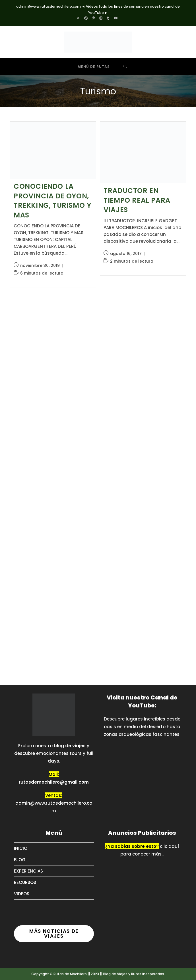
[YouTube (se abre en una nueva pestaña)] (116, 18)
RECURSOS (25, 882)
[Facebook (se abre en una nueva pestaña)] (86, 18)
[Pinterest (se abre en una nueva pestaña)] (93, 18)
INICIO (21, 848)
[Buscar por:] (125, 67)
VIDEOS (22, 894)
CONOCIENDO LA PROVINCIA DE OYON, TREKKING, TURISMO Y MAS (52, 201)
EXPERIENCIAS (28, 871)
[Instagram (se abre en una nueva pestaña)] (101, 18)
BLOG (20, 860)
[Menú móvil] (89, 67)
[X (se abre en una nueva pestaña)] (79, 18)
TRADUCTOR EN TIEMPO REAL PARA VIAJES (137, 200)
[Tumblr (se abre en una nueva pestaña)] (108, 18)
